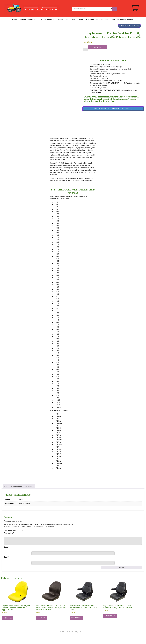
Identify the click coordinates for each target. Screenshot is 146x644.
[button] (113, 109)
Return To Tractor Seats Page (129, 26)
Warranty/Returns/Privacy (122, 20)
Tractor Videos (48, 20)
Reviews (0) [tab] (29, 495)
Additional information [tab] (13, 495)
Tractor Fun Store (29, 20)
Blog (81, 20)
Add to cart (97, 47)
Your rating (8, 539)
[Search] (114, 9)
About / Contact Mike (67, 20)
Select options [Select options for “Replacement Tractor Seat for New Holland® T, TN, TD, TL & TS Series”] (110, 625)
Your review (9, 542)
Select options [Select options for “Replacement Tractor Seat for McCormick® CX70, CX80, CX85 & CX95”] (76, 627)
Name (6, 556)
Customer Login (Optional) (97, 20)
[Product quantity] (85, 49)
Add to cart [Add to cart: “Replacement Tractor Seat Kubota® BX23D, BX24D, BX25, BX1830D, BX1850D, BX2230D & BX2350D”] (41, 627)
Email (6, 566)
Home (14, 20)
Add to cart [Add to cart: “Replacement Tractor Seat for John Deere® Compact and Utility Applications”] (8, 627)
